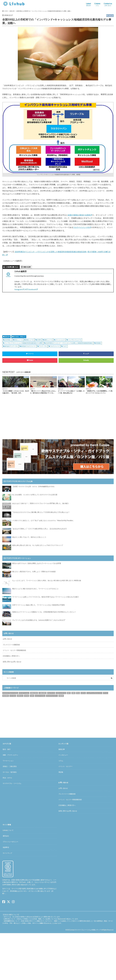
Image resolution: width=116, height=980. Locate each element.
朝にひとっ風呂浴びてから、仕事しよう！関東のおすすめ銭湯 (34, 571)
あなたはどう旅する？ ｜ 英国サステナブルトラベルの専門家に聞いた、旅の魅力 (40, 503)
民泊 (78, 693)
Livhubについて (8, 830)
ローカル (13, 696)
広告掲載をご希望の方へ (11, 656)
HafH (32, 696)
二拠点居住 (42, 693)
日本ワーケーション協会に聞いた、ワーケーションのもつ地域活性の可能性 (39, 605)
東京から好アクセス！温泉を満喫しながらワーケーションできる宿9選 (37, 563)
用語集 (61, 772)
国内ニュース (48, 340)
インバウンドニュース (75, 340)
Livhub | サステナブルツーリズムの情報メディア (86, 930)
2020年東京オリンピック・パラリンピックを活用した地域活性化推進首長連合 (69, 343)
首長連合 (98, 343)
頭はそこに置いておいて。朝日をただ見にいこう (29, 537)
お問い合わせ (7, 639)
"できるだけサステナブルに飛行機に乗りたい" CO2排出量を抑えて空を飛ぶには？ (41, 512)
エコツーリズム (40, 696)
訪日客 (39, 340)
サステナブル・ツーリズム (12, 783)
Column (97, 4)
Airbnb (27, 696)
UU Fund (22, 882)
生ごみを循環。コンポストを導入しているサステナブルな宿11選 (35, 495)
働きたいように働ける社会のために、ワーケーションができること (35, 589)
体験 (73, 693)
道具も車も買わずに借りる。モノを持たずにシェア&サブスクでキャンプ (38, 545)
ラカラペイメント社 (81, 227)
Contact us (108, 4)
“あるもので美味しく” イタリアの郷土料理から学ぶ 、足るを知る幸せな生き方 (39, 529)
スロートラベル (61, 693)
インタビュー (63, 755)
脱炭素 (61, 696)
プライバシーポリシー (10, 842)
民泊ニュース (18, 340)
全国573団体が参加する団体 (79, 215)
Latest (88, 4)
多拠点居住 (34, 693)
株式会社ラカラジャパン (28, 346)
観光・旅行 (7, 749)
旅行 (69, 693)
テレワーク (51, 693)
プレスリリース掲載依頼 (11, 645)
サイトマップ (7, 853)
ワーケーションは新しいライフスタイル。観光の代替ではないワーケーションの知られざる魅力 (45, 597)
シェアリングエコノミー (94, 693)
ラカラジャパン (55, 346)
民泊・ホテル (7, 778)
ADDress (20, 696)
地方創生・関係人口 (20, 337)
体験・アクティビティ (10, 755)
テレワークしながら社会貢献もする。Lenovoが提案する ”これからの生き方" (39, 620)
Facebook (32, 289)
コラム (61, 761)
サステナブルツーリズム (10, 693)
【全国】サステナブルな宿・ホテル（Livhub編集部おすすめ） (34, 486)
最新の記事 (27, 267)
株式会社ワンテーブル (11, 346)
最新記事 (7, 337)
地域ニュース (30, 340)
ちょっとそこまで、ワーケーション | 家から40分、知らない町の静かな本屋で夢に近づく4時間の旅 (47, 580)
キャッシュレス (60, 340)
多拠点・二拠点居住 (10, 766)
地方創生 (6, 696)
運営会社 (6, 836)
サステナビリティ (52, 696)
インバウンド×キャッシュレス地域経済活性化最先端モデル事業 (23, 343)
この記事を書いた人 (12, 267)
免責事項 (6, 847)
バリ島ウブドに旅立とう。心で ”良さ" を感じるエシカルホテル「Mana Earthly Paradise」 (43, 520)
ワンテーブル (43, 346)
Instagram (18, 289)
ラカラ (65, 346)
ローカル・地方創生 (10, 772)
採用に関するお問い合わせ (12, 662)
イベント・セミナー (65, 766)
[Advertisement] (29, 311)
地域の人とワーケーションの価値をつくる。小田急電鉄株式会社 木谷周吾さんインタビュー (44, 612)
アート (106, 693)
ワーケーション (24, 693)
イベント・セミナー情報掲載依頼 (14, 650)
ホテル (83, 693)
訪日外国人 (8, 340)
